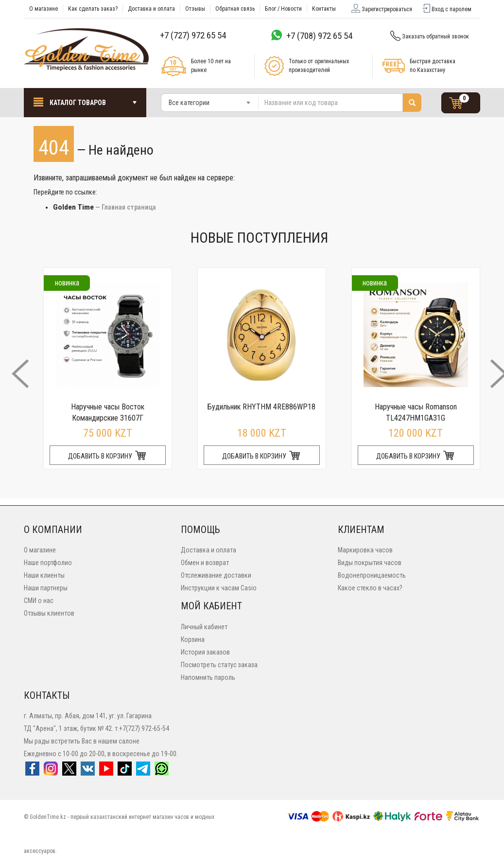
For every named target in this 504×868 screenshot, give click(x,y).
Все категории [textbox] (189, 103)
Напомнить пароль (208, 677)
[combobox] (210, 103)
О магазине (40, 550)
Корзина (193, 639)
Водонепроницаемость (372, 575)
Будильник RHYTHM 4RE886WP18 (261, 407)
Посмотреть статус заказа (219, 665)
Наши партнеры (46, 588)
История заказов (205, 652)
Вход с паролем (446, 9)
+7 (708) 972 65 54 (319, 36)
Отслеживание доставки (216, 575)
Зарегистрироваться (381, 9)
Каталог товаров (85, 102)
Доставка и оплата (209, 550)
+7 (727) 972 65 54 (193, 35)
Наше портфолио (48, 563)
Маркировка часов (365, 550)
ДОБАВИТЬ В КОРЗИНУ (108, 456)
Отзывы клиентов (49, 613)
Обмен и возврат (205, 563)
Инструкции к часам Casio (219, 588)
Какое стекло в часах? (370, 588)
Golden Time (73, 207)
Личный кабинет (204, 627)
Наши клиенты (44, 575)
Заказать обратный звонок (429, 36)
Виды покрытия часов (370, 563)
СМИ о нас (39, 601)
